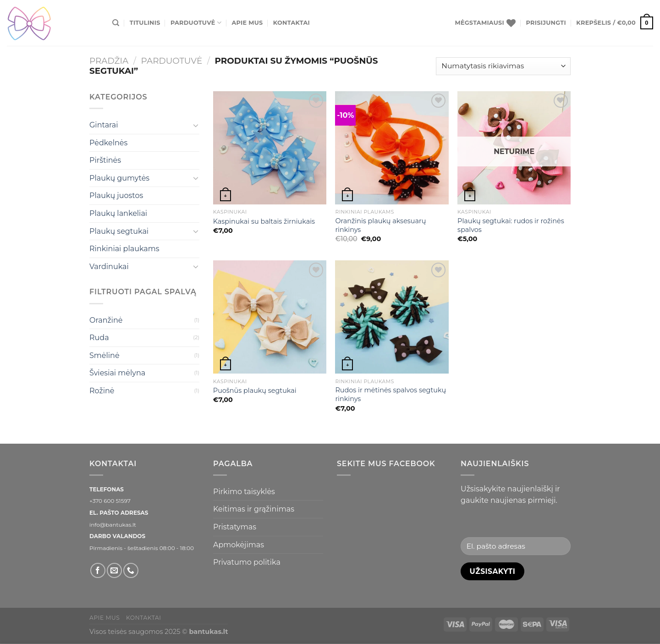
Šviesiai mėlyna (117, 373)
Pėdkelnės (108, 143)
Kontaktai (291, 23)
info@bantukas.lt (113, 525)
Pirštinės (105, 160)
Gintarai (104, 125)
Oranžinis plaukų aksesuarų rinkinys (380, 225)
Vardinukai (109, 267)
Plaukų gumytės (119, 178)
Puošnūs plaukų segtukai (255, 391)
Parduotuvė (196, 23)
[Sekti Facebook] (98, 570)
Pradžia (109, 61)
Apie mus (247, 23)
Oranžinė (106, 320)
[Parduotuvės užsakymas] (503, 66)
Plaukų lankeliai (118, 213)
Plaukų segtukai (119, 231)
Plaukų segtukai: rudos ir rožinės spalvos (511, 225)
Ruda (99, 338)
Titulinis (145, 23)
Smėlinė (104, 355)
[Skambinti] (131, 570)
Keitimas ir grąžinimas (254, 509)
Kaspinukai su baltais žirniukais (264, 221)
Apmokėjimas (239, 545)
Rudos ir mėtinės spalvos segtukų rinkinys (390, 394)
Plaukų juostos (116, 195)
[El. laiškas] (114, 570)
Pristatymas (235, 527)
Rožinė (102, 391)
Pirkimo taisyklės (244, 492)
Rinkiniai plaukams (124, 249)
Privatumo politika (247, 562)
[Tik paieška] (116, 23)
